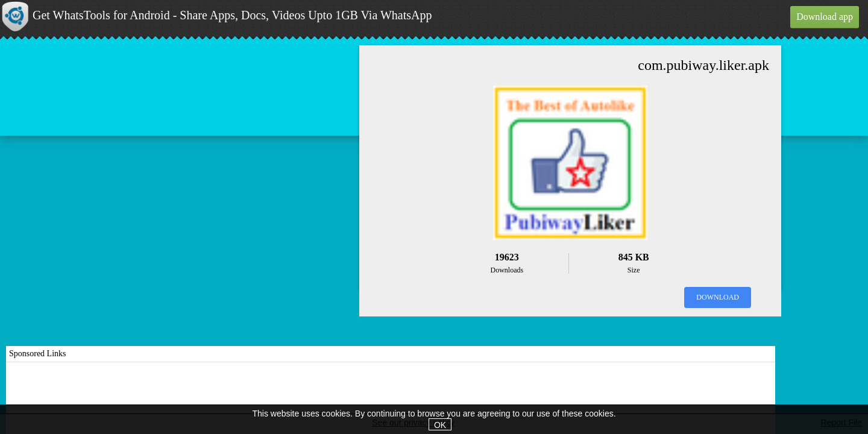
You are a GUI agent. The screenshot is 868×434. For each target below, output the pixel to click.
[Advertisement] (391, 398)
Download (718, 297)
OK (440, 425)
